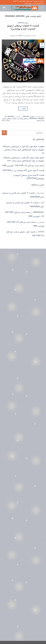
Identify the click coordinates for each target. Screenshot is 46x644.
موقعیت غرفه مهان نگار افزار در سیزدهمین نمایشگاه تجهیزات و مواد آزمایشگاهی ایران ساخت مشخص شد (23, 150)
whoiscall (39, 212)
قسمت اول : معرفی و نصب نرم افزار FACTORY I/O (25, 234)
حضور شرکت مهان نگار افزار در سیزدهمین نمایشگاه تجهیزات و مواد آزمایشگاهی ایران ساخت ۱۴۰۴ (24, 159)
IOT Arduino (9, 117)
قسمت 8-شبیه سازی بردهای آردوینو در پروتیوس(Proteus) (29, 177)
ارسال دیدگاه (6, 120)
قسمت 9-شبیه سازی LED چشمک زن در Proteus (23, 170)
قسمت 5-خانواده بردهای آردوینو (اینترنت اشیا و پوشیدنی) (23, 27)
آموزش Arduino (23, 23)
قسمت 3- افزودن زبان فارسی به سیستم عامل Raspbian (23, 195)
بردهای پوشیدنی (23, 119)
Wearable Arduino (37, 119)
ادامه (23, 108)
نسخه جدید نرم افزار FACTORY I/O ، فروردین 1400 (23, 166)
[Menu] (42, 8)
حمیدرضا (13, 36)
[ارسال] (4, 133)
